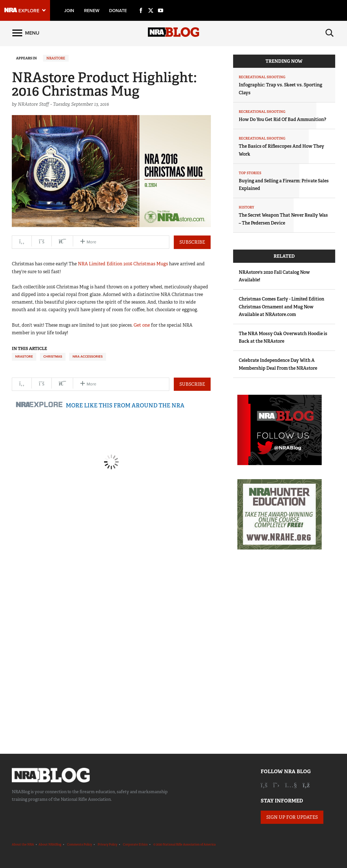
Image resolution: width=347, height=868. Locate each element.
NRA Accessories (88, 356)
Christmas (53, 356)
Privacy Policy (107, 844)
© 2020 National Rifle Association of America (184, 844)
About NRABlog (50, 844)
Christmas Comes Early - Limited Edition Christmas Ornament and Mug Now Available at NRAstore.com (281, 307)
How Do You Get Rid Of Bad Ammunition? (282, 119)
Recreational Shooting (262, 77)
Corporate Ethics (135, 844)
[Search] (330, 33)
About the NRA (23, 844)
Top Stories (250, 173)
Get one (142, 325)
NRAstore (56, 58)
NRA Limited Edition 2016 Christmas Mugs (123, 264)
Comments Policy (79, 844)
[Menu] (26, 33)
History (246, 207)
